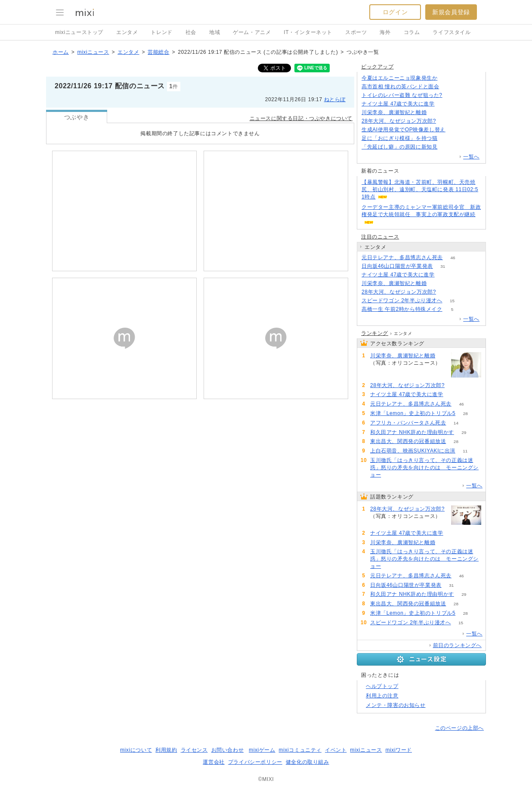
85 (444, 104)
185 (446, 121)
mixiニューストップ (79, 32)
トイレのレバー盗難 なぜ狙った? (402, 95)
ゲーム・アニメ (252, 32)
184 (449, 87)
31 (443, 266)
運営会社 (213, 762)
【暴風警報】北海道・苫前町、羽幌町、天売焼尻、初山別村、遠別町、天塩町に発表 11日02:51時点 (420, 189)
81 (452, 95)
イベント (336, 750)
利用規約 (166, 750)
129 (447, 78)
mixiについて (136, 750)
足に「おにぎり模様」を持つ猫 (399, 138)
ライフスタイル (452, 32)
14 (456, 423)
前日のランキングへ (457, 645)
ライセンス (194, 750)
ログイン (395, 12)
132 (447, 147)
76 (437, 113)
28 (465, 414)
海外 (385, 32)
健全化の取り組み (308, 762)
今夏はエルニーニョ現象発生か (399, 78)
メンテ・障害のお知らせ (396, 705)
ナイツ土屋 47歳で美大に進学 (398, 104)
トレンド (161, 32)
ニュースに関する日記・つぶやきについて (301, 118)
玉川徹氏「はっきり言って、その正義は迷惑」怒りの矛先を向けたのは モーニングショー (424, 468)
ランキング (375, 333)
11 (465, 451)
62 (447, 138)
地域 (215, 32)
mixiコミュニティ (300, 750)
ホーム (61, 52)
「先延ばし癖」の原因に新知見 (399, 147)
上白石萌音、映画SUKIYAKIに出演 (413, 451)
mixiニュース (93, 52)
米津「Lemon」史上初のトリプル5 (413, 413)
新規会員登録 (451, 12)
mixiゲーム (262, 750)
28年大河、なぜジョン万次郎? (399, 121)
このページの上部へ (459, 728)
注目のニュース (380, 237)
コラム (412, 32)
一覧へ (471, 157)
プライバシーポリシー (255, 762)
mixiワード (399, 750)
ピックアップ (377, 67)
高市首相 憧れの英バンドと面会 (400, 87)
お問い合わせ (228, 750)
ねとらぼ (335, 99)
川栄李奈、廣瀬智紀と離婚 (394, 112)
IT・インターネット (308, 32)
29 (464, 432)
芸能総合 (158, 52)
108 (456, 130)
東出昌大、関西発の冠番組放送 (408, 441)
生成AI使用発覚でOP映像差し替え (404, 130)
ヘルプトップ (382, 686)
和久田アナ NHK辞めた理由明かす (412, 432)
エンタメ (127, 32)
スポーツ (356, 32)
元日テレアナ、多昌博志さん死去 (402, 257)
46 (453, 258)
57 (391, 475)
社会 (191, 32)
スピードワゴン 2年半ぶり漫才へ (402, 301)
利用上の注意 (382, 696)
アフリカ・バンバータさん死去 (408, 423)
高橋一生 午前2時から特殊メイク (402, 309)
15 (452, 301)
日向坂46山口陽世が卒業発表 (397, 266)
